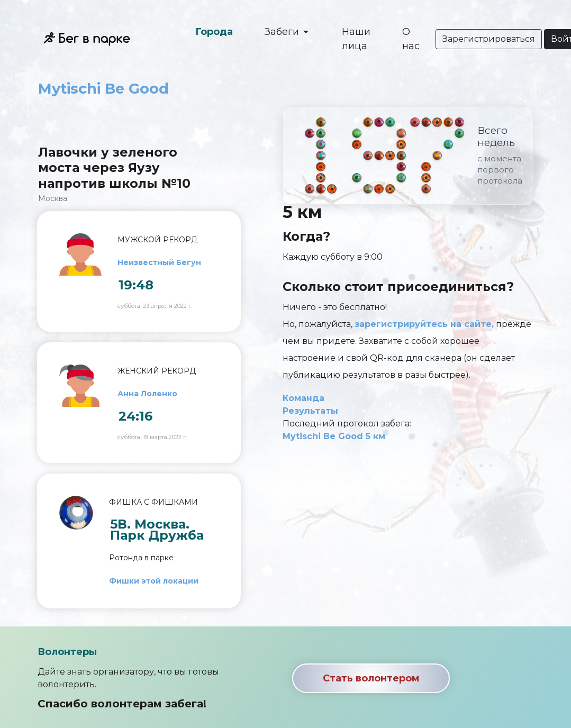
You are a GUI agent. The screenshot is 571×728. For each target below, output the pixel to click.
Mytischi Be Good (103, 89)
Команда (303, 398)
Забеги (283, 32)
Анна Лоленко (147, 394)
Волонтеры (67, 652)
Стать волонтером (371, 678)
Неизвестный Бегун (159, 262)
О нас (411, 39)
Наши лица (356, 39)
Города (214, 32)
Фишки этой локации (154, 581)
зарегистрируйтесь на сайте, (424, 324)
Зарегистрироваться (489, 39)
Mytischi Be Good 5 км (334, 436)
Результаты (310, 411)
